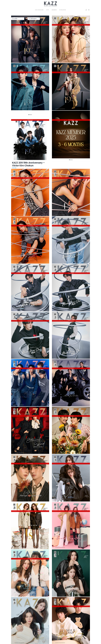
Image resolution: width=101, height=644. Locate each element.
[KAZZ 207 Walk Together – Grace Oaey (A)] (30, 573)
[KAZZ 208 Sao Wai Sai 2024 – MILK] (30, 240)
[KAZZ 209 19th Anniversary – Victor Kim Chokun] (30, 140)
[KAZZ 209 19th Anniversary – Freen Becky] (71, 87)
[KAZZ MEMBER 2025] (71, 134)
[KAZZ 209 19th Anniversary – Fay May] (71, 39)
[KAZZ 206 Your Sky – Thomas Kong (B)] (71, 621)
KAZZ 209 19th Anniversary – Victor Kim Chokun (28, 164)
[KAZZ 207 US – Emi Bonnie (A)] (30, 525)
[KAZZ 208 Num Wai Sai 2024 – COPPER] (30, 288)
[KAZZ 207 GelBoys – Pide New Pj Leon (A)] (71, 383)
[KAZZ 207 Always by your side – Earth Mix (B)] (71, 430)
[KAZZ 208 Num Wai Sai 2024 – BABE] (71, 335)
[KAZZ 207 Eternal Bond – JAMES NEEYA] (30, 430)
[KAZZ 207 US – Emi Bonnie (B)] (71, 478)
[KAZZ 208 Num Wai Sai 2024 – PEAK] (30, 335)
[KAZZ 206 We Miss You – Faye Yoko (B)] (71, 573)
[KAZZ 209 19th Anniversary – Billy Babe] (30, 39)
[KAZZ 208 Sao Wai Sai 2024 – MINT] (71, 192)
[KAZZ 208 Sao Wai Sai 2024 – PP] (30, 192)
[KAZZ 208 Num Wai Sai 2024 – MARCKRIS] (71, 240)
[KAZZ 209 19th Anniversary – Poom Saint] (30, 87)
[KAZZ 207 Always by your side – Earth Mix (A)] (30, 478)
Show (33, 19)
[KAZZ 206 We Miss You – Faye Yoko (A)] (30, 621)
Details (31, 115)
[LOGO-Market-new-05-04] (51, 2)
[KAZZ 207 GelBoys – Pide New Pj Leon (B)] (30, 383)
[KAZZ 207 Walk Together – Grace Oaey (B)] (71, 525)
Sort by (15, 19)
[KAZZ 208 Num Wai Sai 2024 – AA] (71, 288)
